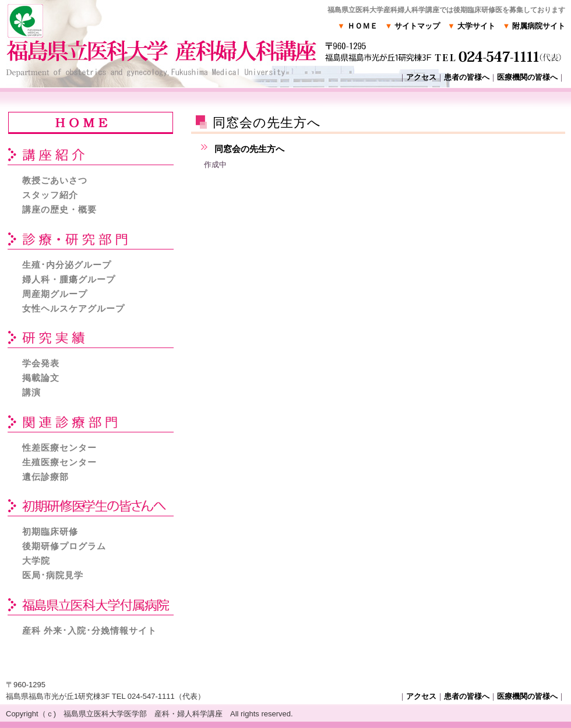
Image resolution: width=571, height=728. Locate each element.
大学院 (36, 561)
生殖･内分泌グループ (67, 265)
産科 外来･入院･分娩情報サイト (89, 630)
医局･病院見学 (53, 575)
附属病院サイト (534, 26)
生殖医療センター (59, 462)
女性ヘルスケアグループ (73, 308)
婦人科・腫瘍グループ (69, 279)
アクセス (421, 77)
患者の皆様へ (467, 77)
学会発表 (41, 363)
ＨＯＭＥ (357, 26)
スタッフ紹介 (50, 195)
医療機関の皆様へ (527, 77)
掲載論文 (41, 378)
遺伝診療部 (45, 477)
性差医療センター (59, 448)
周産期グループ (55, 294)
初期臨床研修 (50, 531)
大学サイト (471, 26)
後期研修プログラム (64, 546)
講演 (31, 392)
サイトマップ (413, 26)
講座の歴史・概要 (59, 209)
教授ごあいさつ (55, 180)
